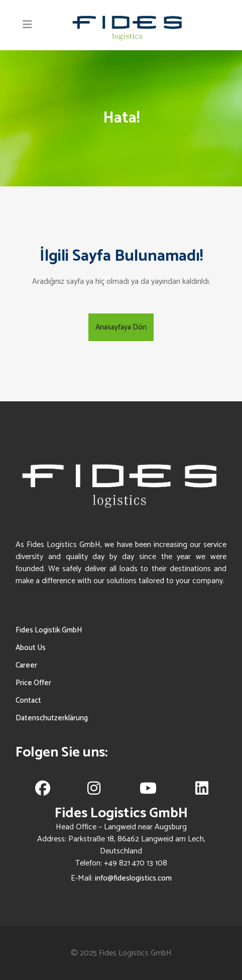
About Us (31, 648)
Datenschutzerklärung (52, 718)
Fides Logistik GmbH (49, 630)
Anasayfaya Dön (121, 327)
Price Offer (33, 683)
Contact (28, 700)
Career (26, 665)
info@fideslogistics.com (133, 878)
